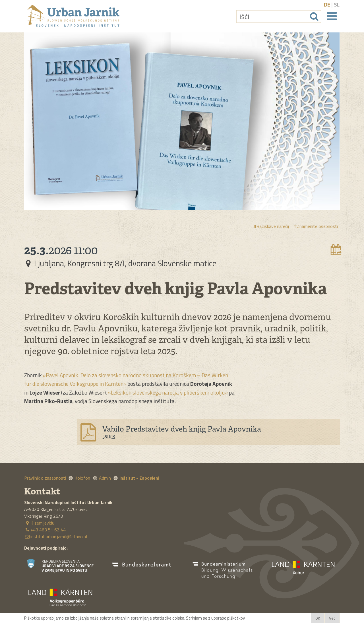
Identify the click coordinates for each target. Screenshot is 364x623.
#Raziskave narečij (271, 226)
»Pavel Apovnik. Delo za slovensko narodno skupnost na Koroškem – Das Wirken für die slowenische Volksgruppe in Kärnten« (126, 379)
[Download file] (208, 432)
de (327, 4)
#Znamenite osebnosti (316, 226)
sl (337, 4)
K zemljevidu (39, 523)
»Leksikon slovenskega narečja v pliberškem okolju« (168, 392)
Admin (105, 478)
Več (332, 618)
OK (318, 618)
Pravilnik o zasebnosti (45, 478)
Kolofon (82, 478)
